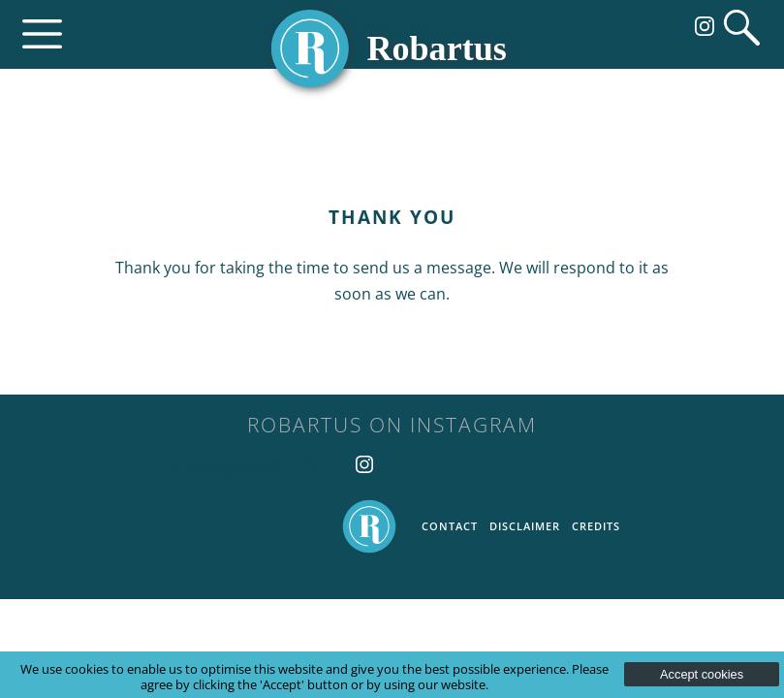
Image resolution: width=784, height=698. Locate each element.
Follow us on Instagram (705, 26)
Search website (742, 28)
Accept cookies (702, 674)
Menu (42, 34)
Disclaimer (525, 526)
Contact (450, 526)
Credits (596, 526)
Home (369, 526)
